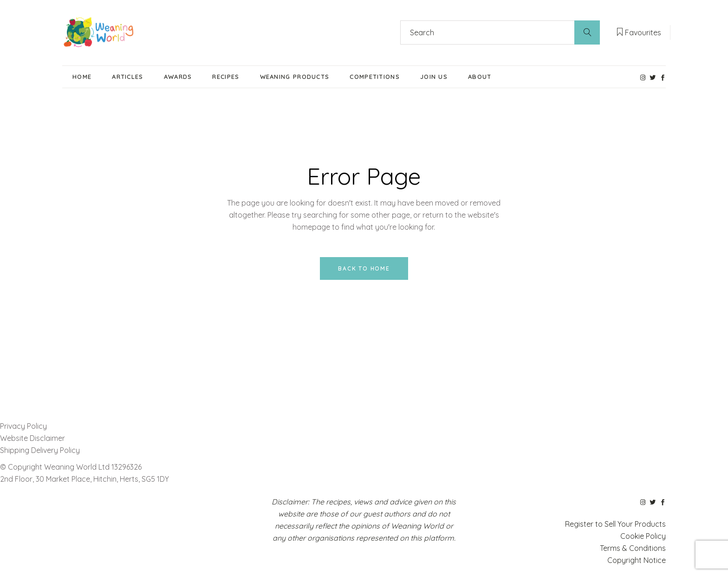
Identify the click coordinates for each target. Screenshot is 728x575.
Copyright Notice (637, 560)
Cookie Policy (643, 536)
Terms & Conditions (633, 548)
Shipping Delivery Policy (40, 450)
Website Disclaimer (33, 438)
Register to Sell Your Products (615, 524)
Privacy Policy (23, 426)
